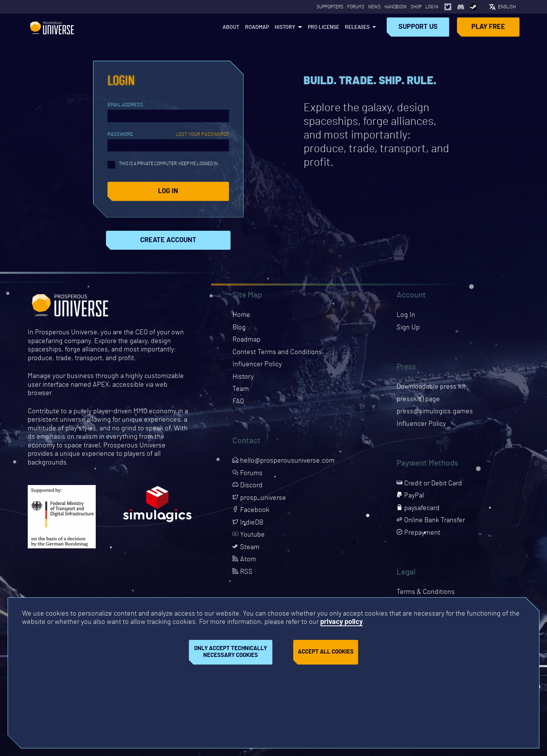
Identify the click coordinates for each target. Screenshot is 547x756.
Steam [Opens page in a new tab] (246, 547)
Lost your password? (202, 135)
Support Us (418, 27)
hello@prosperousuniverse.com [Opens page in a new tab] (284, 461)
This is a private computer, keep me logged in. (163, 165)
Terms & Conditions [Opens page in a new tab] (426, 592)
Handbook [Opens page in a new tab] (396, 7)
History (285, 27)
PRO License (323, 27)
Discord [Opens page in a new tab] (247, 485)
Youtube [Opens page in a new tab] (249, 535)
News (374, 7)
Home (241, 315)
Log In (432, 7)
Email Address (125, 105)
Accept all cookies (326, 652)
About (231, 27)
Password (168, 135)
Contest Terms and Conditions (277, 352)
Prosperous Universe (52, 27)
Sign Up (408, 328)
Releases (357, 27)
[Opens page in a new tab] (448, 7)
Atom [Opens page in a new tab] (244, 559)
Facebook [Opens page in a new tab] (251, 510)
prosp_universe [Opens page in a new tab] (259, 498)
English (507, 7)
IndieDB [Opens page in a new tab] (248, 523)
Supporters (330, 7)
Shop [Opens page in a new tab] (416, 7)
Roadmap (257, 27)
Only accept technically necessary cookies (231, 652)
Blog (239, 328)
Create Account (168, 240)
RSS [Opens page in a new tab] (243, 572)
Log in (168, 191)
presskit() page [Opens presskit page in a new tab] (418, 399)
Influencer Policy (257, 364)
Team (241, 389)
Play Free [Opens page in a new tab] (488, 27)
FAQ (238, 402)
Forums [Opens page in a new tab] (356, 7)
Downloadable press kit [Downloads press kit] (431, 387)
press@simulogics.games (435, 411)
